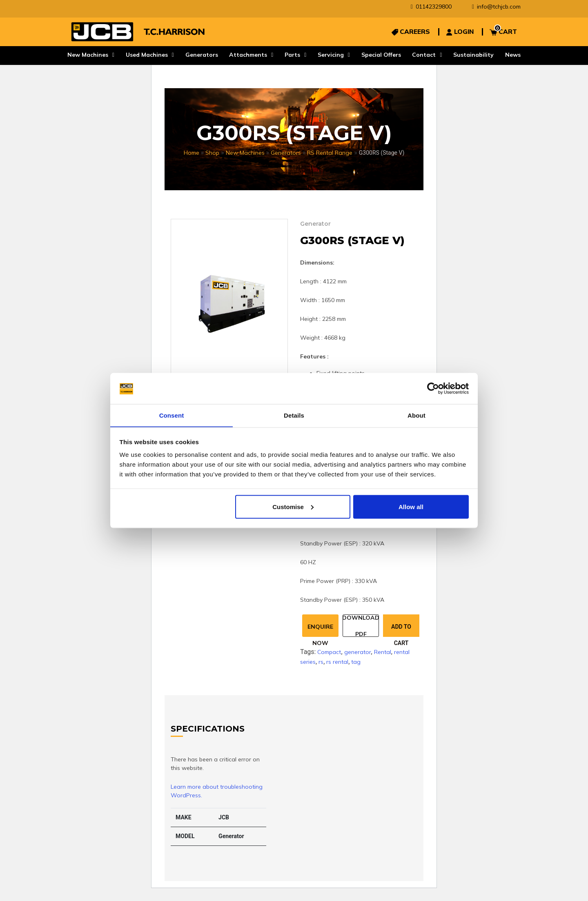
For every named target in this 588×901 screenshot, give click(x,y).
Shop (212, 153)
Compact (329, 652)
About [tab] (416, 415)
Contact (424, 55)
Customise (293, 507)
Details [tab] (294, 415)
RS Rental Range (330, 153)
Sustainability (473, 55)
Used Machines (147, 55)
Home (192, 153)
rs (321, 662)
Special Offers (381, 55)
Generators (202, 55)
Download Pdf (361, 626)
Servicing (331, 55)
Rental (383, 652)
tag (356, 662)
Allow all (411, 507)
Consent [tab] (172, 415)
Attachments (248, 55)
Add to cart (401, 630)
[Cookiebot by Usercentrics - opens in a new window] (433, 388)
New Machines (88, 55)
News (513, 55)
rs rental (337, 662)
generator (358, 652)
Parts (292, 55)
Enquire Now (320, 630)
